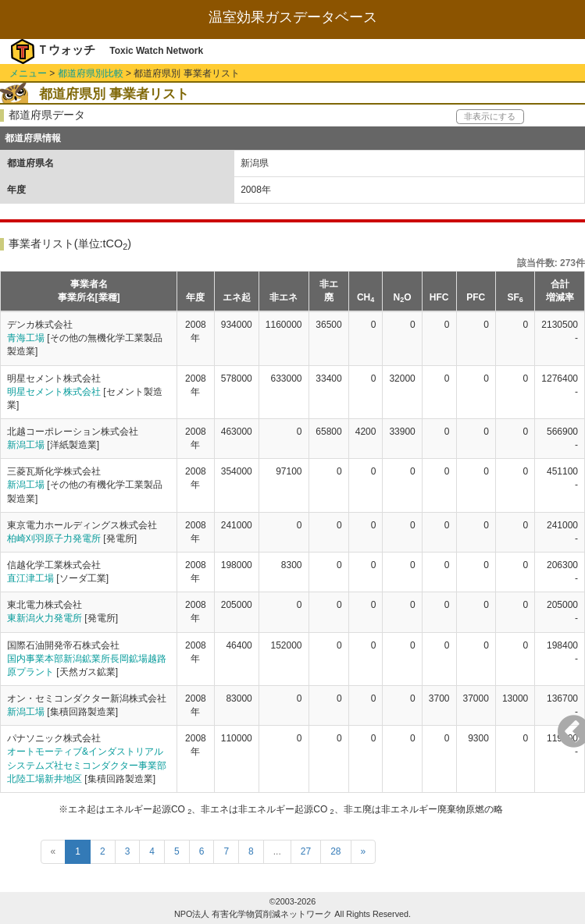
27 (306, 851)
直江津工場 (30, 578)
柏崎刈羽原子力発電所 (54, 538)
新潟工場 (26, 445)
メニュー (28, 73)
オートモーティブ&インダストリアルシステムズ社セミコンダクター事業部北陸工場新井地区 (87, 765)
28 (335, 851)
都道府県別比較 (91, 73)
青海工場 (26, 338)
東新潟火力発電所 (45, 618)
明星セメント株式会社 (54, 392)
